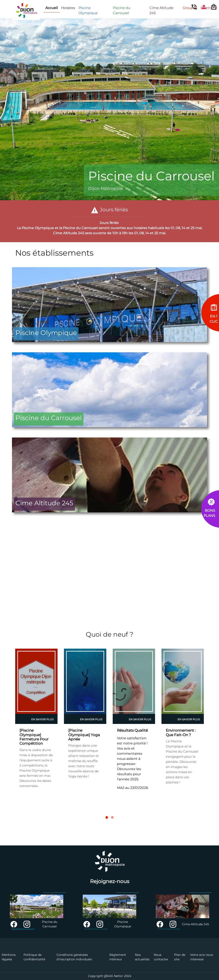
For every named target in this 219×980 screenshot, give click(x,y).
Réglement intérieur (118, 957)
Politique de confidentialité (34, 957)
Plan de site (180, 957)
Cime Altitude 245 (161, 10)
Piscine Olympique (88, 10)
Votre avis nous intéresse (202, 957)
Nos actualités (142, 957)
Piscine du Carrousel (122, 10)
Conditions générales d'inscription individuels (74, 957)
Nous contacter (161, 957)
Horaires (68, 8)
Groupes (190, 8)
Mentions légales (9, 957)
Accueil (52, 8)
